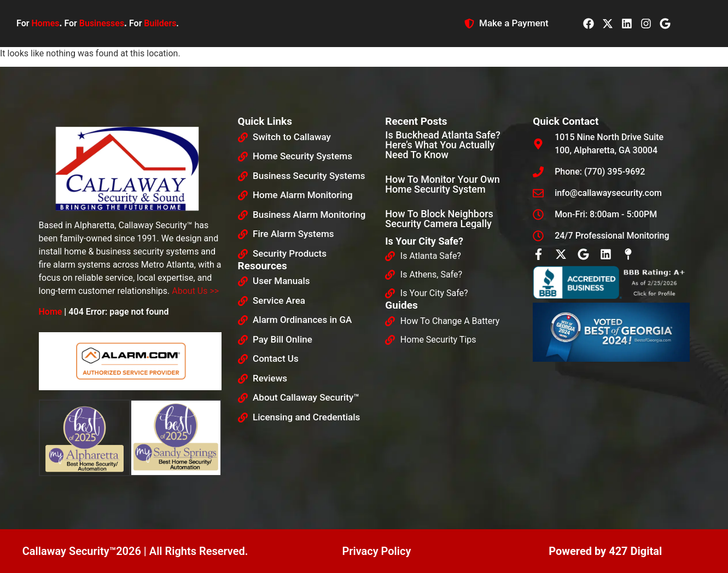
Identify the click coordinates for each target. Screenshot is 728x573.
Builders (160, 23)
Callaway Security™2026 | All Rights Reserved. (135, 551)
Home (51, 312)
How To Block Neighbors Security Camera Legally (439, 219)
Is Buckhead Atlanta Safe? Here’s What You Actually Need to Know (442, 145)
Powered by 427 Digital (605, 551)
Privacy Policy (376, 551)
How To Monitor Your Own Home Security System (442, 184)
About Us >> (195, 291)
